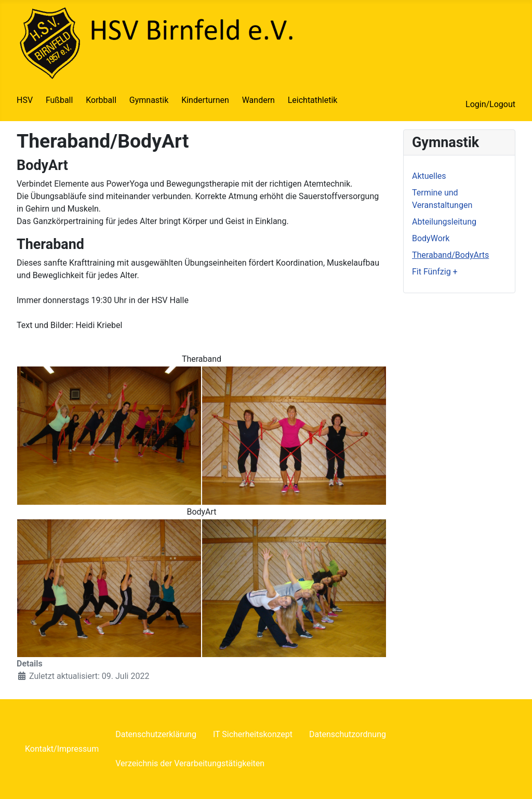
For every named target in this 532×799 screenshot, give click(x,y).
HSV (25, 100)
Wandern (258, 100)
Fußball (59, 100)
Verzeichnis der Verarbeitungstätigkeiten (190, 763)
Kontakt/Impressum (62, 749)
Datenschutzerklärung (156, 734)
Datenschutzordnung (348, 734)
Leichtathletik (313, 100)
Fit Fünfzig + (435, 272)
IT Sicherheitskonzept (253, 734)
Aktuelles (429, 176)
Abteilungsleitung (444, 222)
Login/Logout (490, 104)
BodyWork (431, 238)
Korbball (101, 100)
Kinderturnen (205, 100)
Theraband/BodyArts (450, 255)
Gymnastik (149, 100)
